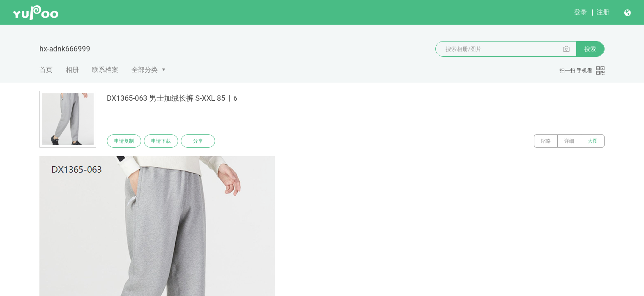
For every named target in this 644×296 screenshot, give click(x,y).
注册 (603, 12)
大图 (593, 141)
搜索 (590, 49)
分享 (198, 141)
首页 (46, 70)
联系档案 (105, 70)
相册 (72, 70)
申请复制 (124, 141)
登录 (580, 12)
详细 (569, 141)
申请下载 (161, 141)
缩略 (546, 141)
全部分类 (145, 70)
